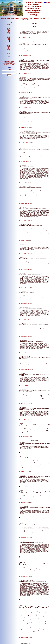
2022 (9, 29)
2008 (9, 50)
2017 (9, 35)
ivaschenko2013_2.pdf (25, 637)
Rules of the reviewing (35, 19)
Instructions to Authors (25, 19)
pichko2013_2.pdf (24, 557)
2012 (9, 45)
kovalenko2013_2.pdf (25, 92)
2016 (9, 36)
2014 (9, 38)
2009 (9, 49)
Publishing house (26, 20)
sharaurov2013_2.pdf (25, 403)
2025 (9, 26)
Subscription (42, 19)
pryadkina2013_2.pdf (25, 320)
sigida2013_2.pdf (24, 38)
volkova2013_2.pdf (24, 240)
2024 (9, 27)
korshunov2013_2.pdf (25, 269)
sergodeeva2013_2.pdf (25, 353)
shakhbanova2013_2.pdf (25, 518)
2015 (9, 37)
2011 (9, 46)
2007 (9, 51)
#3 (9, 43)
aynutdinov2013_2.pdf (25, 576)
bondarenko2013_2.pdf (25, 203)
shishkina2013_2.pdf (25, 420)
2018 (9, 34)
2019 (9, 33)
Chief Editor (13, 19)
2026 (9, 25)
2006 (9, 52)
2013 (9, 40)
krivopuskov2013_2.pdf (25, 288)
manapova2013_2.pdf (25, 303)
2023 (9, 28)
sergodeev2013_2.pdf (25, 336)
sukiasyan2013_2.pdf (25, 600)
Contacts (47, 19)
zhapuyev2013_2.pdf (25, 254)
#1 (9, 41)
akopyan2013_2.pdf (24, 55)
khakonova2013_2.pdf (25, 487)
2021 (9, 30)
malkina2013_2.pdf (24, 453)
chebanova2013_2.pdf (25, 502)
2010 (9, 47)
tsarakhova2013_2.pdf (25, 386)
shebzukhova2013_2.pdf (25, 143)
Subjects (8, 19)
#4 (9, 44)
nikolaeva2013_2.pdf (25, 537)
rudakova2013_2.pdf (25, 471)
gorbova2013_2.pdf (24, 74)
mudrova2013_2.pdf (24, 108)
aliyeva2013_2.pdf (24, 161)
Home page (4, 19)
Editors (18, 19)
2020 (9, 32)
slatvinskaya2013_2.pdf (25, 369)
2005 (9, 53)
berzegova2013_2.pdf (25, 183)
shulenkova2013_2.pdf (25, 436)
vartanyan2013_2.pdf (25, 221)
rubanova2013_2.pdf (25, 127)
